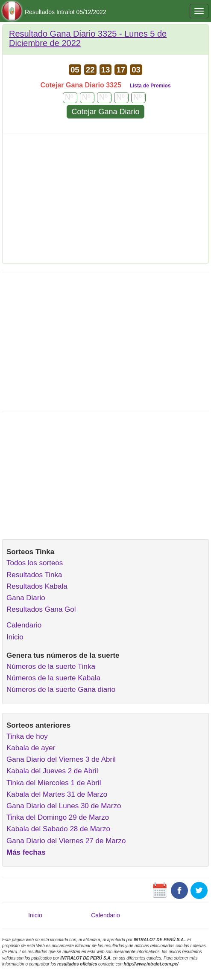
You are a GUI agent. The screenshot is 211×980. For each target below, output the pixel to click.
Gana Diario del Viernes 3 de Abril (61, 759)
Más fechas (26, 852)
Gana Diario (26, 598)
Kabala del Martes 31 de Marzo (57, 794)
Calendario (24, 625)
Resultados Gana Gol (41, 609)
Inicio (15, 637)
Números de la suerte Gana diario (61, 689)
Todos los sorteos (35, 563)
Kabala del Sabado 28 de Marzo (58, 829)
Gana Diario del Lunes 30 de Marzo (64, 806)
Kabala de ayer (31, 748)
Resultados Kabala (37, 586)
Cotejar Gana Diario (105, 112)
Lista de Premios (150, 86)
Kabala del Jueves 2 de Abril (52, 771)
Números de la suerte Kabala (53, 678)
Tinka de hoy (27, 736)
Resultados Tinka (34, 575)
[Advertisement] (105, 201)
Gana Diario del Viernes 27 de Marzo (66, 841)
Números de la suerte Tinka (51, 666)
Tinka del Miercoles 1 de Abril (54, 783)
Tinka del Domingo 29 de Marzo (58, 817)
